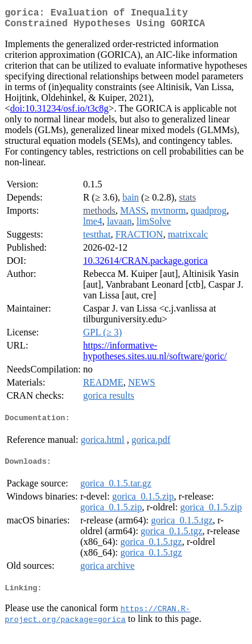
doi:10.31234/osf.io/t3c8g (59, 113)
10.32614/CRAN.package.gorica (145, 265)
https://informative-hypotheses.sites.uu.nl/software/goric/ (155, 355)
